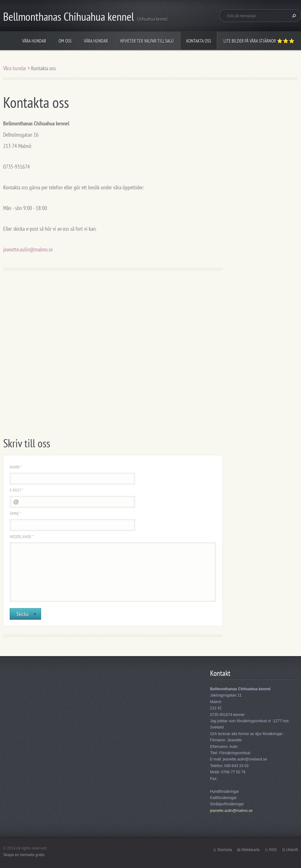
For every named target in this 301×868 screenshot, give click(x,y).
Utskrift (292, 850)
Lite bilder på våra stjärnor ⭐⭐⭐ (259, 41)
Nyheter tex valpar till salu (147, 41)
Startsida (225, 850)
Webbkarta (251, 850)
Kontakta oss (199, 41)
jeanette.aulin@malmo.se (28, 249)
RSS (273, 850)
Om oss (65, 41)
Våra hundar (34, 41)
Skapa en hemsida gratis (24, 855)
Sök (293, 16)
